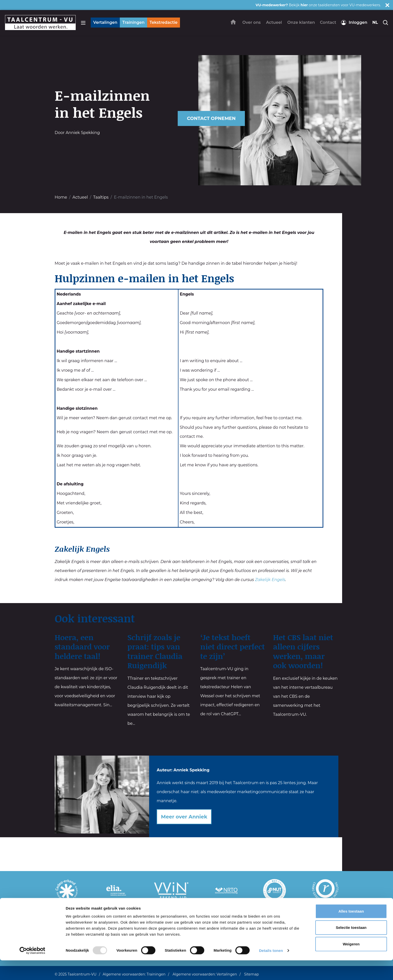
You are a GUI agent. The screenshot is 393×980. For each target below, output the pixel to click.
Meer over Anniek (184, 817)
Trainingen (133, 22)
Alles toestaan (351, 931)
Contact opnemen (211, 118)
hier (304, 5)
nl (375, 22)
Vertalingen (105, 22)
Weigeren (351, 964)
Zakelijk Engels (270, 580)
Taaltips (101, 197)
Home (61, 197)
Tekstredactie (164, 22)
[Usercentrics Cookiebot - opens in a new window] (32, 970)
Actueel (80, 197)
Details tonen (271, 970)
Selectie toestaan (351, 947)
